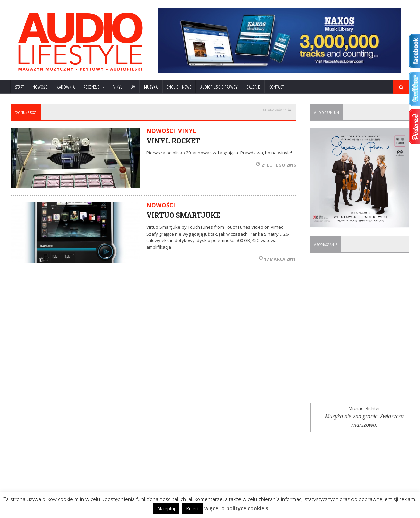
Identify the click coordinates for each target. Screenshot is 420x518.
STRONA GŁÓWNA (275, 109)
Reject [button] (193, 508)
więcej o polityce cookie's (236, 508)
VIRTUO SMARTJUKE (183, 215)
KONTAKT (276, 87)
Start (19, 87)
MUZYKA (151, 87)
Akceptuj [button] (167, 508)
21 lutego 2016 (276, 165)
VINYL (118, 87)
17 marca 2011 (277, 259)
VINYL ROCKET (173, 141)
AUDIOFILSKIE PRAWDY (219, 87)
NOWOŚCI (41, 87)
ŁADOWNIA (66, 87)
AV (133, 87)
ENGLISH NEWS (179, 87)
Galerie (253, 87)
